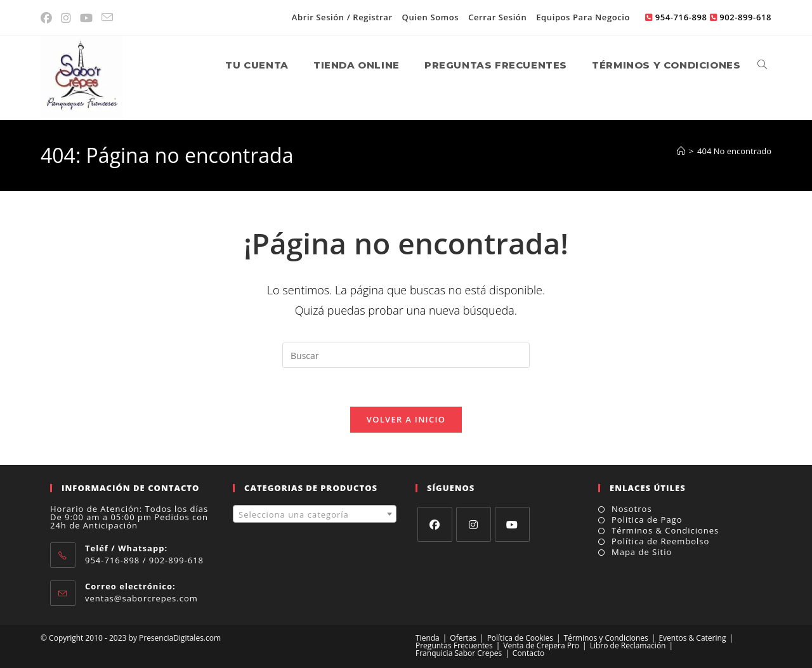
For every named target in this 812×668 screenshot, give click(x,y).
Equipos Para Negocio (583, 17)
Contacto (528, 653)
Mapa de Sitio (642, 552)
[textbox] (315, 514)
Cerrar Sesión (497, 17)
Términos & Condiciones (665, 531)
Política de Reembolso (660, 541)
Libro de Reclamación (628, 645)
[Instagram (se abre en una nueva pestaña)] (67, 18)
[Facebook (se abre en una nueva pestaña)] (49, 18)
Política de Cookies (520, 638)
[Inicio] (681, 151)
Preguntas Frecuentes (454, 645)
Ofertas (463, 638)
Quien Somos (431, 17)
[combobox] (315, 514)
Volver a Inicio (406, 419)
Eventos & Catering (692, 638)
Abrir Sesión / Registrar (342, 17)
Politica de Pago (647, 520)
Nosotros (632, 509)
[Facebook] (435, 524)
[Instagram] (474, 524)
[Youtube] (512, 524)
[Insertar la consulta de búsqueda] (406, 355)
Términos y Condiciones (606, 638)
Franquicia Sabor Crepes (459, 653)
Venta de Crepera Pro (541, 645)
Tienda (428, 638)
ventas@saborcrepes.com (141, 598)
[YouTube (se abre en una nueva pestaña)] (87, 18)
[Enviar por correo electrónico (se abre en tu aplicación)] (108, 18)
